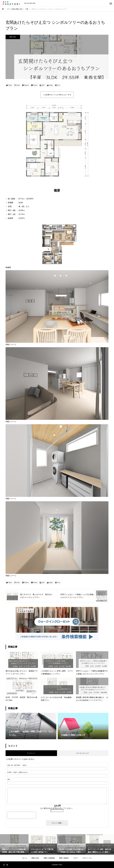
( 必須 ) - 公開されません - (18, 772)
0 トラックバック (83, 753)
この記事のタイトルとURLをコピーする (57, 95)
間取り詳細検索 (49, 858)
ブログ (75, 858)
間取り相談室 (64, 858)
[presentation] (22, 815)
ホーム (25, 858)
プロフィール (87, 858)
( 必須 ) (17, 765)
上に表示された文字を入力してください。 (57, 808)
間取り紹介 (13, 37)
